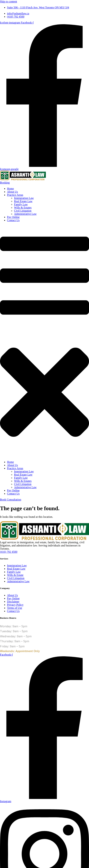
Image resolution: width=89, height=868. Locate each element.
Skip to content (9, 1)
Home (10, 189)
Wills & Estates (23, 208)
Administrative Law (25, 214)
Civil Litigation (23, 211)
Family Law (21, 204)
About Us (12, 192)
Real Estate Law (23, 201)
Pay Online (13, 217)
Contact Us (13, 220)
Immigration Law (24, 198)
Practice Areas (15, 195)
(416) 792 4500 (9, 552)
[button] (44, 341)
